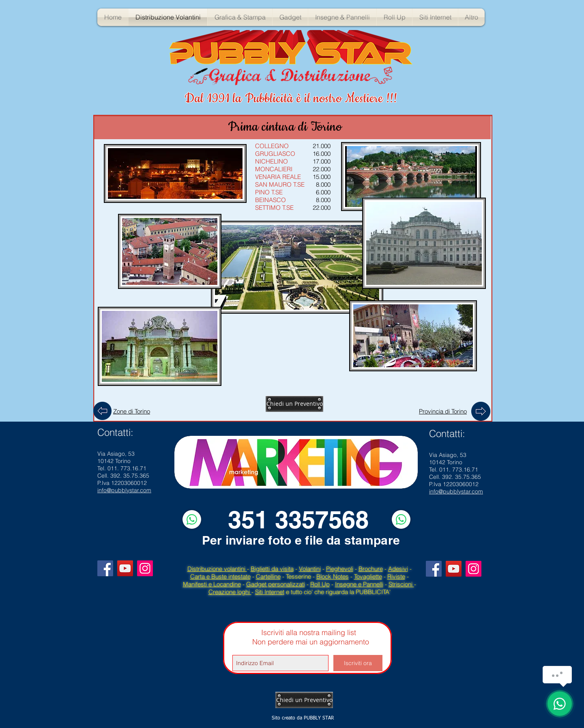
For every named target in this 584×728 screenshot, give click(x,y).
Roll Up (320, 584)
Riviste (396, 576)
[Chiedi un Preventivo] (294, 404)
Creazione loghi (230, 592)
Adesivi (398, 569)
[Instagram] (145, 568)
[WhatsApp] (192, 519)
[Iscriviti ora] (358, 663)
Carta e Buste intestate (220, 576)
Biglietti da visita (272, 569)
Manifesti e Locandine (212, 584)
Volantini (310, 569)
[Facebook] (105, 568)
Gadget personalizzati (276, 584)
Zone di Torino (132, 411)
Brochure (371, 569)
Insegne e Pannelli (359, 584)
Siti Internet (270, 592)
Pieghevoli (340, 569)
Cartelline (268, 576)
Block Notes (333, 576)
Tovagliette (368, 576)
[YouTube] (125, 568)
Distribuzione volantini (217, 569)
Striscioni (401, 584)
